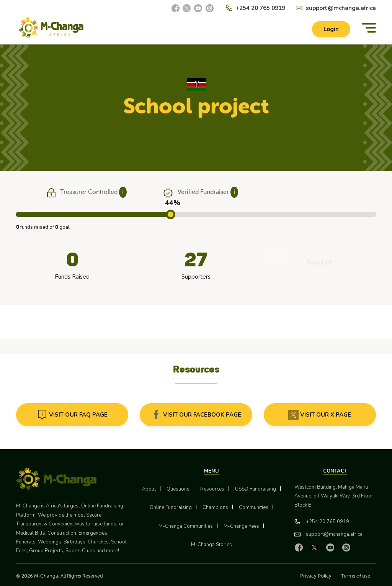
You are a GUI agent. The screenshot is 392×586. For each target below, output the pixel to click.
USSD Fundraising (256, 489)
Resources (212, 489)
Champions (215, 507)
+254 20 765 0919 (260, 8)
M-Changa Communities (186, 526)
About (149, 489)
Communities (254, 507)
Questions (178, 489)
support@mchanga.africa (341, 8)
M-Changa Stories (212, 545)
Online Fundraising (171, 507)
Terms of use (356, 576)
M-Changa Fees (241, 526)
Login (331, 29)
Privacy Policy (316, 576)
